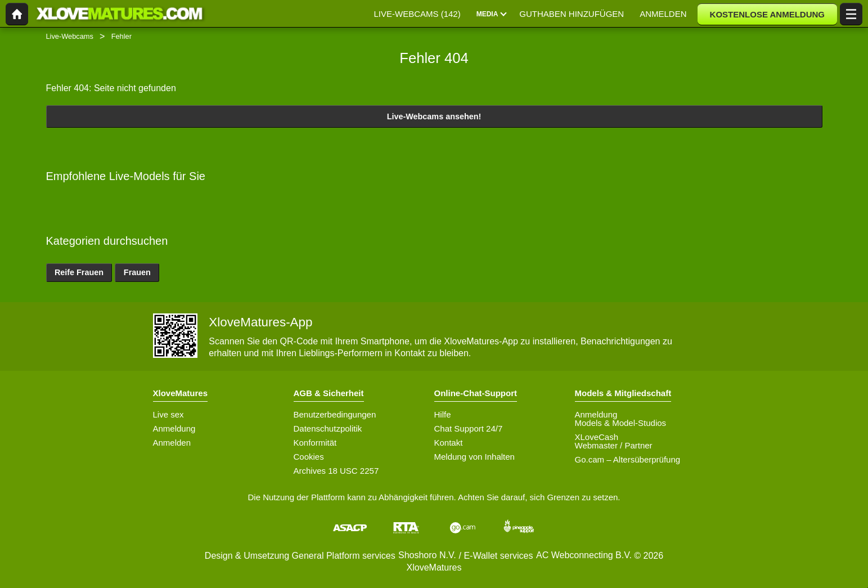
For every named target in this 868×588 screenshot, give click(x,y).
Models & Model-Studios (621, 423)
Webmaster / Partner (614, 445)
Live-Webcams (70, 36)
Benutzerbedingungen (335, 414)
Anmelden (172, 443)
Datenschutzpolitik (328, 428)
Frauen (137, 272)
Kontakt (449, 443)
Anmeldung (174, 428)
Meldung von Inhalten (475, 457)
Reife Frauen (79, 272)
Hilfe (443, 414)
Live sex (168, 414)
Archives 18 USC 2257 (336, 471)
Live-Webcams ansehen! (434, 116)
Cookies (309, 457)
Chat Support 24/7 (469, 428)
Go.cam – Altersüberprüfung (628, 459)
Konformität (315, 443)
